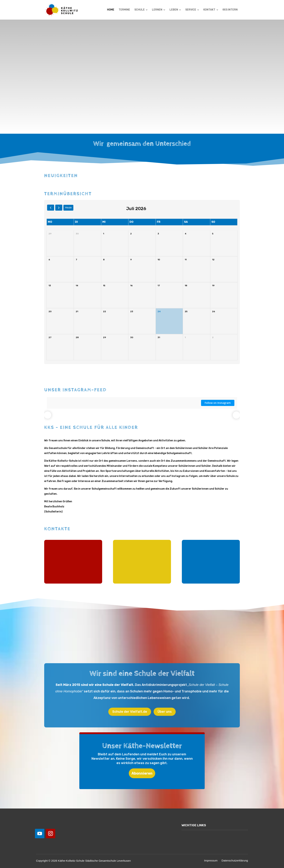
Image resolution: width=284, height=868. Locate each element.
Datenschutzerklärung (235, 861)
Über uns (165, 712)
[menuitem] (111, 10)
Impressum (211, 861)
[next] (59, 208)
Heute (68, 208)
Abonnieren (142, 773)
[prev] (51, 208)
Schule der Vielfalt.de (130, 712)
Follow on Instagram (218, 403)
